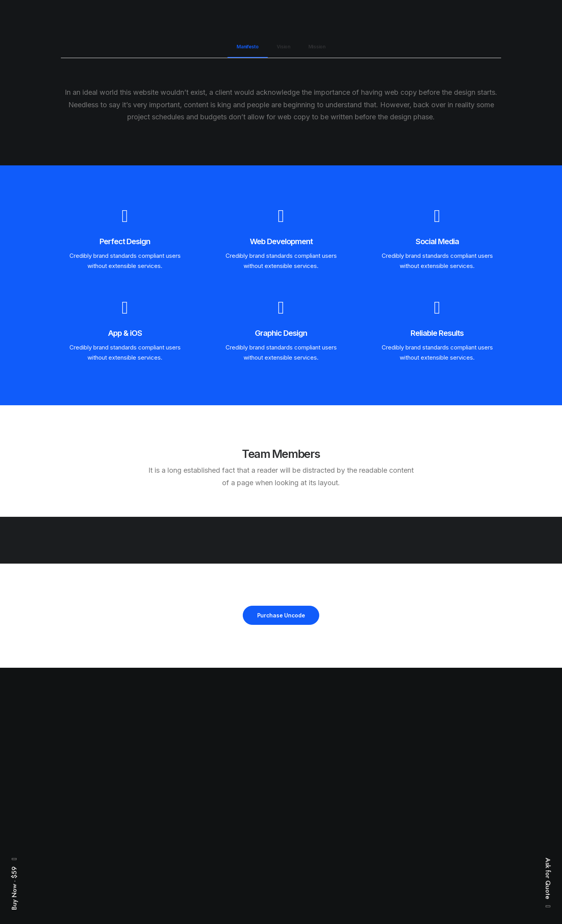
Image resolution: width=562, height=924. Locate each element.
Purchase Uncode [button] (281, 615)
